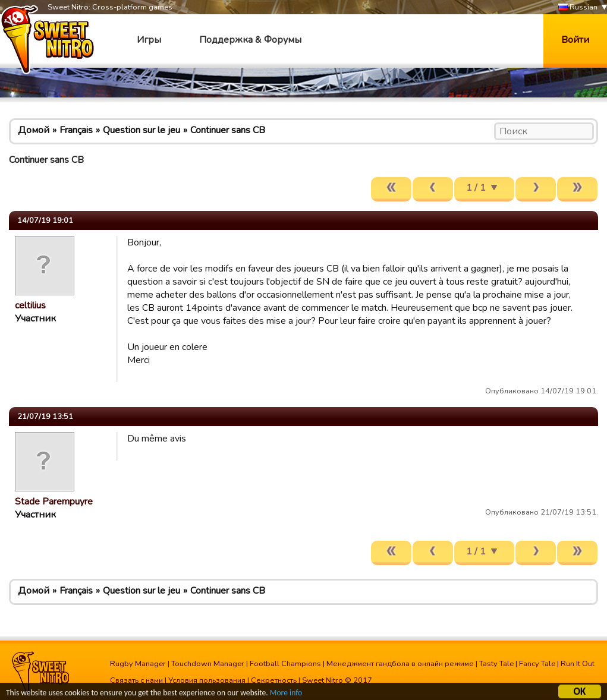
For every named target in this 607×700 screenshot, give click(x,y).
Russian (578, 7)
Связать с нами (136, 680)
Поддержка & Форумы (250, 40)
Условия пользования (207, 680)
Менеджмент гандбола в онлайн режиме (400, 664)
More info (286, 694)
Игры (149, 40)
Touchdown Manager (208, 664)
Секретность (274, 680)
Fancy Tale (537, 664)
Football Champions (285, 664)
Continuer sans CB (228, 130)
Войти (575, 40)
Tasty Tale (496, 664)
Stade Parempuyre (54, 502)
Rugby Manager (138, 664)
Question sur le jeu (141, 130)
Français (76, 130)
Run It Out (578, 664)
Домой (34, 130)
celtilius (30, 305)
